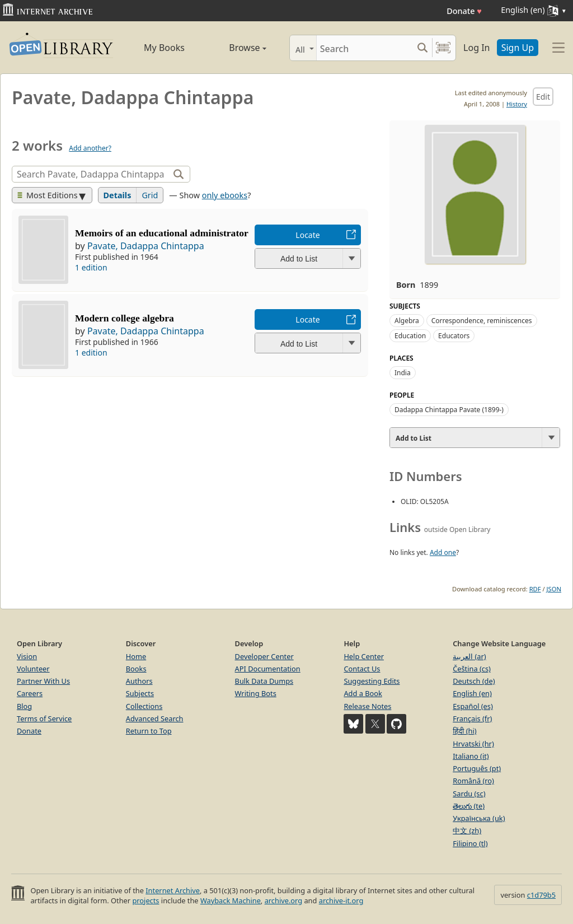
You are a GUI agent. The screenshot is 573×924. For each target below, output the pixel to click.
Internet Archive (173, 890)
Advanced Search (155, 718)
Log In (476, 48)
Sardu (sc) (469, 794)
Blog (24, 706)
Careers (30, 693)
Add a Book (363, 693)
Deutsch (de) (474, 681)
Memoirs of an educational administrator (162, 233)
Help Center (364, 656)
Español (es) (473, 706)
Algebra (407, 321)
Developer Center (264, 656)
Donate (464, 11)
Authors (139, 681)
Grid (150, 195)
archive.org (283, 900)
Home (136, 656)
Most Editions (48, 195)
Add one (443, 552)
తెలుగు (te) (469, 806)
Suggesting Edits (372, 681)
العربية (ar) (469, 656)
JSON (554, 589)
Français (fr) (472, 718)
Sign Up (518, 48)
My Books (164, 48)
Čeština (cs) (472, 669)
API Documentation (268, 669)
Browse (236, 48)
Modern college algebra (125, 318)
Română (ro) (473, 781)
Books (136, 669)
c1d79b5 (541, 895)
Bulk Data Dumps (264, 681)
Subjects (140, 693)
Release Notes (367, 706)
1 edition (91, 267)
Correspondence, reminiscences (482, 321)
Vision (27, 656)
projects (145, 900)
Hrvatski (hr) (473, 744)
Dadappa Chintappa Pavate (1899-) (449, 410)
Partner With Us (43, 681)
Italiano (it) (471, 756)
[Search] (365, 48)
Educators (454, 336)
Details (118, 195)
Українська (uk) (479, 818)
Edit (543, 97)
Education (410, 336)
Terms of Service (44, 718)
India (403, 373)
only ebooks (225, 195)
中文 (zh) (467, 830)
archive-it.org (341, 900)
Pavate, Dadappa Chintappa (146, 246)
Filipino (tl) (470, 843)
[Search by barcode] (443, 48)
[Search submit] (422, 48)
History (517, 104)
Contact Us (362, 669)
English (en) (472, 693)
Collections (144, 706)
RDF (535, 589)
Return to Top (149, 731)
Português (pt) (477, 768)
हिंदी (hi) (464, 731)
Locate (307, 235)
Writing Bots (256, 693)
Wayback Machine (231, 900)
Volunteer (33, 669)
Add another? (90, 148)
